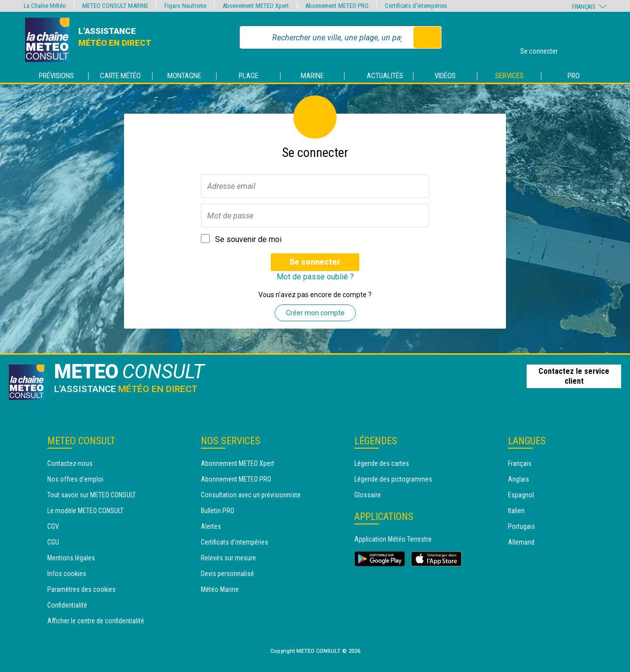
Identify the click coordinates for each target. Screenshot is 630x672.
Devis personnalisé (227, 574)
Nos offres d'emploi (75, 479)
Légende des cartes (382, 463)
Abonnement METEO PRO (236, 479)
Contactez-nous (70, 463)
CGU (53, 542)
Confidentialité (67, 605)
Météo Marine (220, 589)
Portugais (521, 526)
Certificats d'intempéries (235, 542)
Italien (516, 511)
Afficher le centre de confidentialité (96, 621)
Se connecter (315, 262)
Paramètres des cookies (81, 589)
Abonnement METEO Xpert (237, 463)
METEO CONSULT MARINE (115, 6)
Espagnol (521, 495)
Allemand (521, 542)
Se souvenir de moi (248, 239)
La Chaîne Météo (45, 6)
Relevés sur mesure (228, 558)
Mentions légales (71, 558)
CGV (53, 526)
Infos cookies (67, 574)
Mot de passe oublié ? (315, 277)
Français (520, 463)
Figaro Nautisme (185, 6)
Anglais (519, 479)
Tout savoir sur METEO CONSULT (92, 495)
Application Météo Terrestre (393, 539)
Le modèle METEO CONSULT (85, 511)
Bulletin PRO (218, 511)
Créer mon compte (315, 313)
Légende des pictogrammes (393, 479)
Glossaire (368, 495)
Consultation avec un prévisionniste (251, 495)
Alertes (211, 526)
